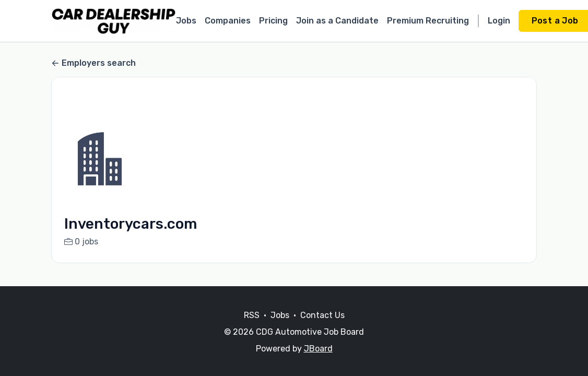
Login (499, 21)
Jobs (186, 21)
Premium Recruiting (428, 21)
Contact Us (322, 315)
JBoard (318, 349)
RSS (252, 315)
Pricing (273, 21)
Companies (228, 21)
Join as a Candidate (337, 21)
